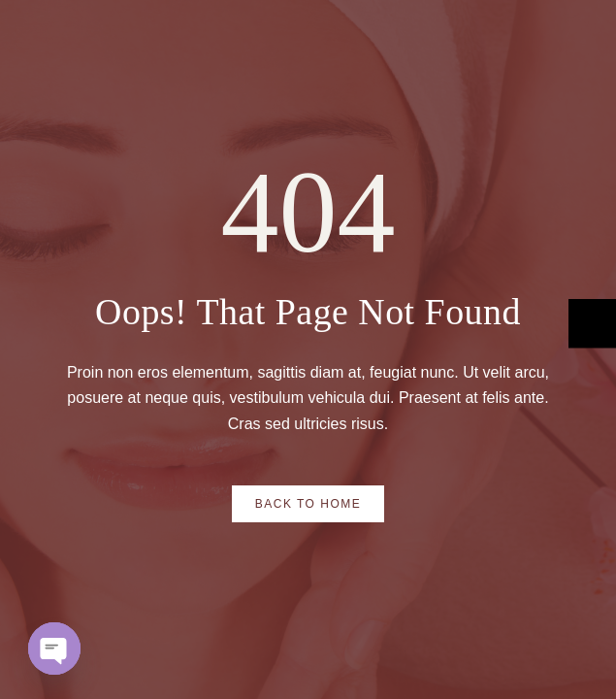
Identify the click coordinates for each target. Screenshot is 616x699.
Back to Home (308, 504)
